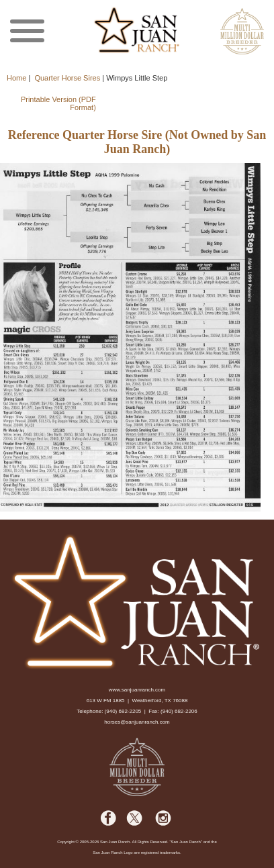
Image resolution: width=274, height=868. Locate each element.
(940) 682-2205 (123, 711)
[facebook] (109, 824)
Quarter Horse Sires (67, 78)
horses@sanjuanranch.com (137, 722)
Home (16, 78)
